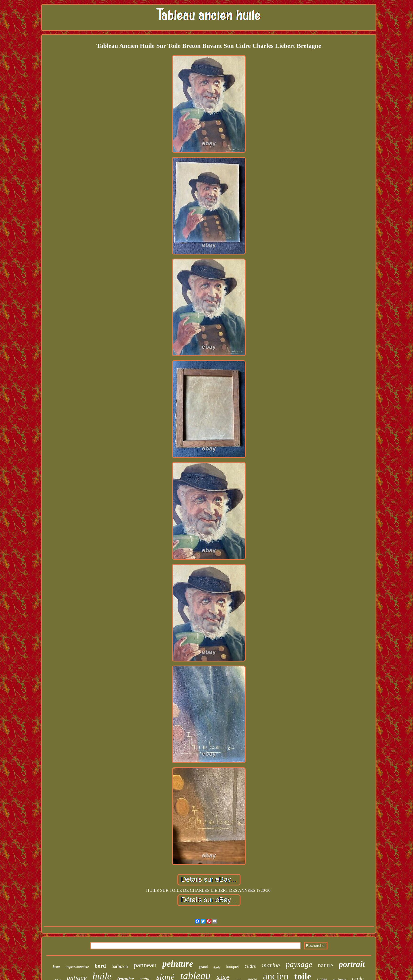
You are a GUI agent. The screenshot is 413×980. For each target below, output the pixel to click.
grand (203, 967)
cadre (250, 966)
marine (271, 965)
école (217, 967)
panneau (145, 965)
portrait (352, 964)
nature (325, 965)
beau (56, 967)
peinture (178, 964)
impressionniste (77, 967)
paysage (299, 964)
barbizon (120, 966)
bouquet (232, 967)
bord (100, 966)
